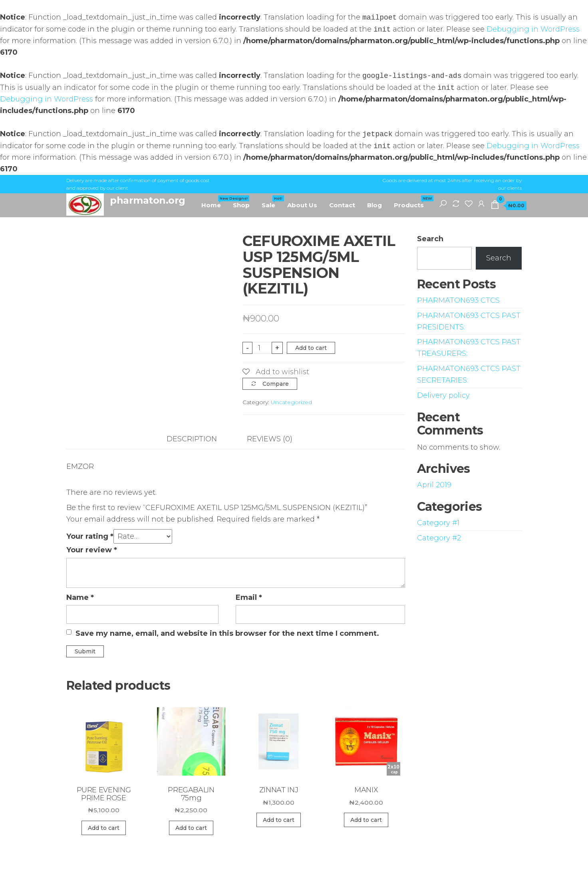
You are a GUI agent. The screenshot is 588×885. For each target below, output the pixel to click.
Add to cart (311, 348)
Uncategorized (291, 402)
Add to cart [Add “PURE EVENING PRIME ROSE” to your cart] (104, 828)
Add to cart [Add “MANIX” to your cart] (366, 820)
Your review (92, 550)
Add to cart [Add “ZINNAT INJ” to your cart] (279, 820)
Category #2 (439, 538)
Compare (276, 384)
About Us (302, 205)
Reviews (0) (270, 439)
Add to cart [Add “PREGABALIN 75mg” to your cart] (191, 828)
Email (249, 597)
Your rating (90, 536)
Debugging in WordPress (533, 30)
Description (192, 439)
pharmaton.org (148, 200)
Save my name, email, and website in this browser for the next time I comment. (227, 633)
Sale (271, 202)
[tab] (198, 439)
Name (80, 597)
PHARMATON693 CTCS (458, 300)
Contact (342, 205)
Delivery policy (443, 395)
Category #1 (438, 523)
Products (412, 202)
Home (214, 202)
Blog (374, 205)
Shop (241, 205)
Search (430, 239)
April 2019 (434, 485)
